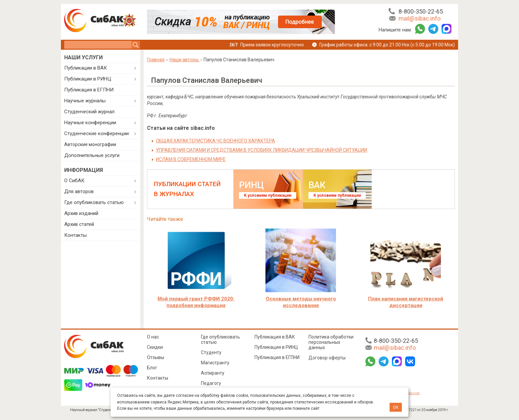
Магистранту (215, 363)
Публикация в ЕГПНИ (89, 90)
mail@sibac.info (420, 18)
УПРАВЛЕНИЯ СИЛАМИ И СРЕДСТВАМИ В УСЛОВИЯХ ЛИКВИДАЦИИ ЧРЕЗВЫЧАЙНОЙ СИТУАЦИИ (261, 150)
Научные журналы (85, 101)
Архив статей (79, 224)
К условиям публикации (268, 195)
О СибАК (74, 181)
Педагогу (211, 383)
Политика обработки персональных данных (331, 342)
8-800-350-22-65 (421, 11)
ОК (396, 407)
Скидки (155, 347)
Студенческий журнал (89, 112)
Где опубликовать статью (94, 202)
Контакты (75, 235)
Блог (152, 368)
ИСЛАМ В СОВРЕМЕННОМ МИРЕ (191, 159)
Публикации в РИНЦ (88, 79)
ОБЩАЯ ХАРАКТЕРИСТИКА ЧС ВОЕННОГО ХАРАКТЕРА (215, 141)
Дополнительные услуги (92, 155)
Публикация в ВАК (275, 337)
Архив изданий (81, 213)
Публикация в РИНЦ (276, 347)
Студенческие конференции (96, 133)
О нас (153, 337)
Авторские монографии (90, 144)
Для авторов (79, 191)
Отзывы (156, 357)
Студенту (211, 352)
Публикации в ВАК (86, 68)
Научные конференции (90, 123)
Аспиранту (213, 373)
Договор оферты (327, 358)
